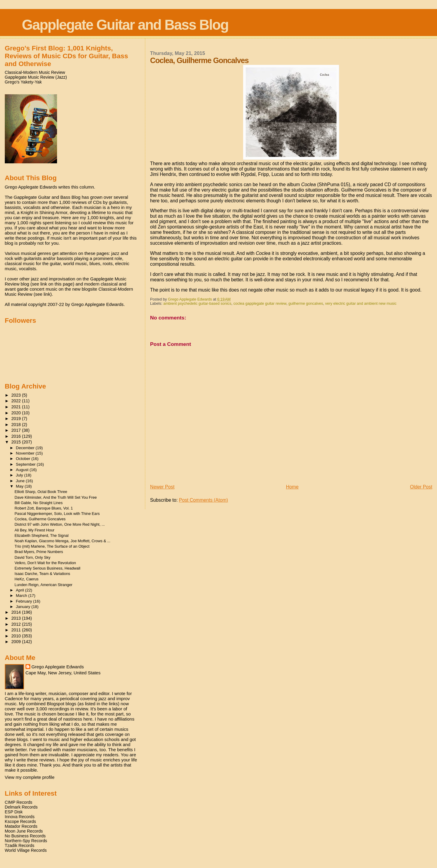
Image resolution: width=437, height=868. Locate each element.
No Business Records (25, 836)
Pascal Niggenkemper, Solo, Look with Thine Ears (57, 514)
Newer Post (162, 487)
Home (292, 487)
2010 (17, 636)
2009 (17, 642)
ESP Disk (14, 812)
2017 (17, 430)
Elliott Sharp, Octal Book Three (41, 492)
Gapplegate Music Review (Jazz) (36, 77)
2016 (17, 436)
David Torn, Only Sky (33, 557)
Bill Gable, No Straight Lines (39, 503)
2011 (17, 630)
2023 (17, 395)
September (26, 464)
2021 (17, 407)
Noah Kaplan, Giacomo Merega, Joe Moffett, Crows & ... (63, 541)
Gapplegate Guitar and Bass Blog (125, 25)
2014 (17, 612)
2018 (17, 425)
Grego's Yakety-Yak (23, 82)
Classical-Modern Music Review (35, 72)
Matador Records (21, 826)
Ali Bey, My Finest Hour (35, 530)
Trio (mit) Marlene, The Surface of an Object (52, 546)
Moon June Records (24, 831)
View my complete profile (30, 777)
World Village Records (26, 850)
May (20, 486)
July (20, 475)
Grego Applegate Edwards (58, 667)
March (22, 596)
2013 (17, 618)
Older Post (421, 487)
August (23, 470)
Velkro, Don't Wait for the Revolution (45, 563)
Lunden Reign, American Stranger (44, 585)
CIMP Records (19, 802)
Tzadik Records (20, 845)
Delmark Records (21, 807)
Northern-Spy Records (26, 841)
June (21, 481)
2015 (17, 442)
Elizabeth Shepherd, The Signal (42, 535)
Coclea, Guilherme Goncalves (40, 519)
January (24, 607)
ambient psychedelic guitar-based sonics (197, 304)
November (26, 453)
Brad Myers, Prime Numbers (39, 552)
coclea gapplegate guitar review (260, 304)
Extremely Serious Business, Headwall (48, 568)
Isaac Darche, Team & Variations (42, 574)
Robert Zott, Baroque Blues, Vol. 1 (44, 508)
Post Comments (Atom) (203, 500)
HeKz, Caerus (27, 579)
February (25, 601)
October (24, 459)
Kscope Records (20, 821)
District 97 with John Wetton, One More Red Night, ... (60, 524)
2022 (17, 401)
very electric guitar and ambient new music (361, 304)
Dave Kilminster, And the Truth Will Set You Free (56, 497)
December (26, 448)
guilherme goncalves (306, 304)
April (21, 590)
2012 (17, 624)
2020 (17, 413)
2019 (17, 419)
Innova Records (20, 817)
